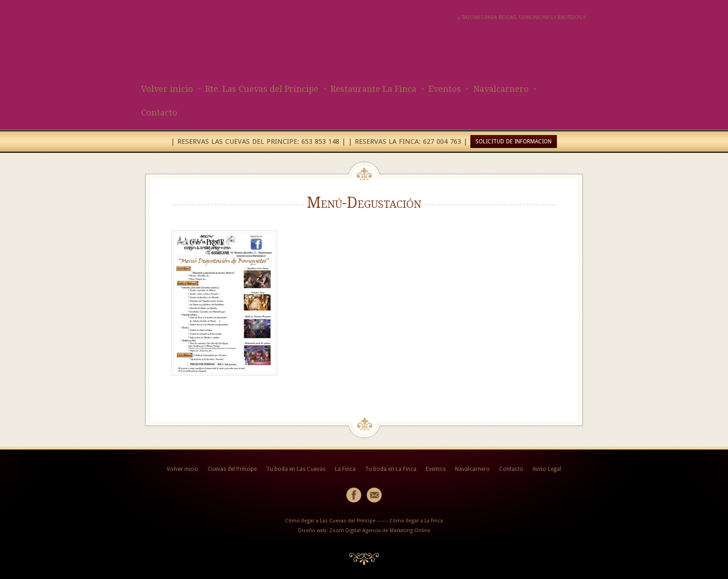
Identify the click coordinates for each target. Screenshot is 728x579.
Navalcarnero (501, 89)
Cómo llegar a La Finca (416, 521)
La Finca (345, 469)
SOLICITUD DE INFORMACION (513, 142)
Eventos (445, 89)
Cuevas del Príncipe (232, 469)
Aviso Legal (547, 469)
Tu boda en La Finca (391, 469)
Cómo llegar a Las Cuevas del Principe (330, 521)
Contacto (159, 113)
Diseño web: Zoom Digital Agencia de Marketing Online (364, 531)
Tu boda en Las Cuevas (296, 469)
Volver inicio (167, 89)
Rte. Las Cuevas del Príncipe (262, 89)
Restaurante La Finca (374, 89)
